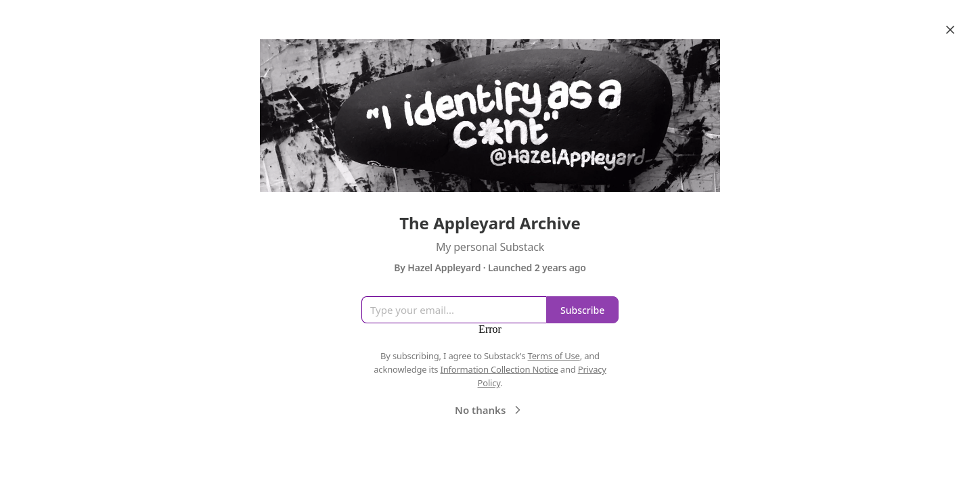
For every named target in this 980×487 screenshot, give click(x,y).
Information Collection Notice (499, 369)
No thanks (490, 410)
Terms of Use (554, 356)
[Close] (950, 30)
